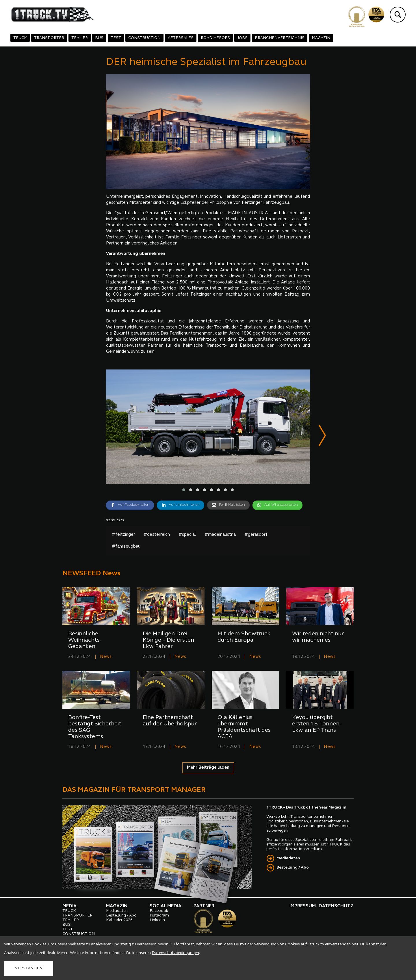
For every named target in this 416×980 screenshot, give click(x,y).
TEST (116, 38)
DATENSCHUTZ (336, 906)
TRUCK (20, 38)
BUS (99, 38)
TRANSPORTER (49, 38)
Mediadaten (288, 859)
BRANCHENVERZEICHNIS (280, 38)
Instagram (159, 916)
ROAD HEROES (215, 38)
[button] (184, 490)
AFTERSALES (181, 38)
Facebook (159, 911)
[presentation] (322, 437)
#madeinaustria (220, 535)
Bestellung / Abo (293, 868)
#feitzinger (123, 535)
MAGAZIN (321, 38)
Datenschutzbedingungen (175, 953)
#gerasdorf (256, 535)
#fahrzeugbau (126, 547)
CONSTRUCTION (144, 38)
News (106, 657)
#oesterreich (157, 535)
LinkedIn (157, 920)
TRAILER (80, 38)
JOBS (242, 38)
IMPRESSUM (303, 906)
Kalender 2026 (119, 920)
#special (187, 535)
